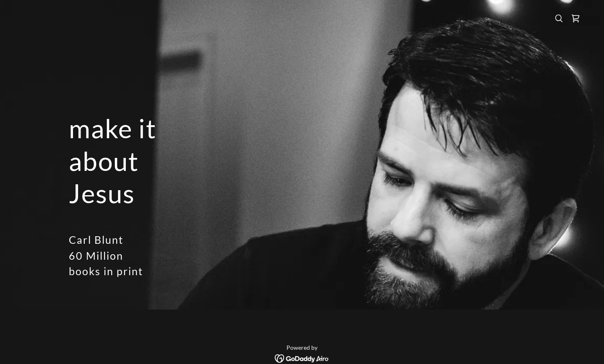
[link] (575, 18)
